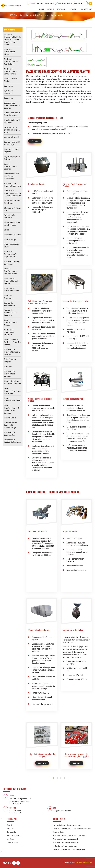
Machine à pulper (10, 240)
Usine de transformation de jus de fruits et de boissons (73, 829)
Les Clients (74, 9)
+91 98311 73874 (40, 3)
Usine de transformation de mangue (11, 323)
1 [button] (54, 778)
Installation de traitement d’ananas (65, 846)
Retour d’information (14, 836)
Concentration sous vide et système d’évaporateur (11, 176)
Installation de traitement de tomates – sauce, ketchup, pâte (12, 193)
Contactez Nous (86, 9)
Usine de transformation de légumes (11, 166)
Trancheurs (8, 367)
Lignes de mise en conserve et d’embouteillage (11, 425)
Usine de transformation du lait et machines (12, 391)
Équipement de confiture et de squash (66, 842)
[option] (59, 41)
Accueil (41, 9)
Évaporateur (8, 86)
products (21, 15)
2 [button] (57, 778)
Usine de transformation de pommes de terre (11, 271)
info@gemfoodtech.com (67, 3)
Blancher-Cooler (10, 418)
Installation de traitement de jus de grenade (12, 281)
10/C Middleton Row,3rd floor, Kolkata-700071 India (19, 802)
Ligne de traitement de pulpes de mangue (68, 825)
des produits (62, 9)
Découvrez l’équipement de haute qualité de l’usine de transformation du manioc (12, 40)
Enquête (35, 141)
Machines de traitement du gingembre (9, 332)
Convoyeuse (9, 98)
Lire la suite (42, 763)
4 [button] (65, 778)
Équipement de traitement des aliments (10, 374)
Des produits (11, 832)
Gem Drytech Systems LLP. (84, 862)
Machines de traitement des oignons (10, 52)
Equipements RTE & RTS (13, 235)
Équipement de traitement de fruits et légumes (12, 105)
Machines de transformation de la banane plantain (12, 71)
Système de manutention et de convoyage (11, 313)
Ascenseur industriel (12, 137)
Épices (7, 230)
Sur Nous (51, 9)
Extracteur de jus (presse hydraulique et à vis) (12, 130)
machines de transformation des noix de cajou (11, 62)
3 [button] (61, 778)
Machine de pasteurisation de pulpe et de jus (11, 254)
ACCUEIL (13, 15)
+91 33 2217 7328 (50, 3)
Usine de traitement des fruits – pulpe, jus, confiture (12, 342)
